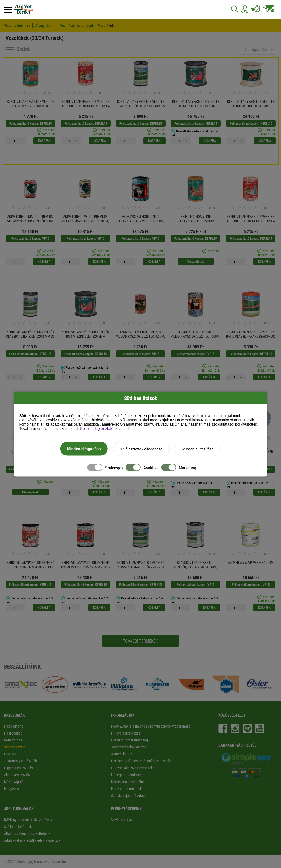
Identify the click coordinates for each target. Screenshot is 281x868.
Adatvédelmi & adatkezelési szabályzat (33, 840)
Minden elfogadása (84, 449)
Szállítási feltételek (18, 826)
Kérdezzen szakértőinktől (130, 782)
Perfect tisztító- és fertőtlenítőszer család (141, 761)
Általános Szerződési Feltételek (27, 833)
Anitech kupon (122, 754)
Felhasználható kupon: (24, 123)
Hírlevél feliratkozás (126, 733)
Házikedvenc (13, 726)
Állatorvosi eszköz (17, 775)
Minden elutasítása (198, 449)
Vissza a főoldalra (17, 26)
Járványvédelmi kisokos (129, 747)
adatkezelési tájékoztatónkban (99, 428)
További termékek (140, 641)
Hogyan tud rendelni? (127, 789)
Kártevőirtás (13, 740)
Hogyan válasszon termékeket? (134, 768)
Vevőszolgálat (122, 820)
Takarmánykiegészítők (20, 761)
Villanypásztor (45, 26)
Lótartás (10, 754)
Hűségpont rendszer (126, 775)
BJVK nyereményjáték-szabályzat (29, 820)
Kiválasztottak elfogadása (141, 449)
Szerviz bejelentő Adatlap (130, 796)
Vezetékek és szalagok (77, 26)
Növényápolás (15, 782)
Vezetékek (106, 26)
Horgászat (12, 789)
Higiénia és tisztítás (18, 768)
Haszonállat (13, 733)
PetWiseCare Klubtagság (130, 740)
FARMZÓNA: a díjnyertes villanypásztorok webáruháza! (151, 726)
